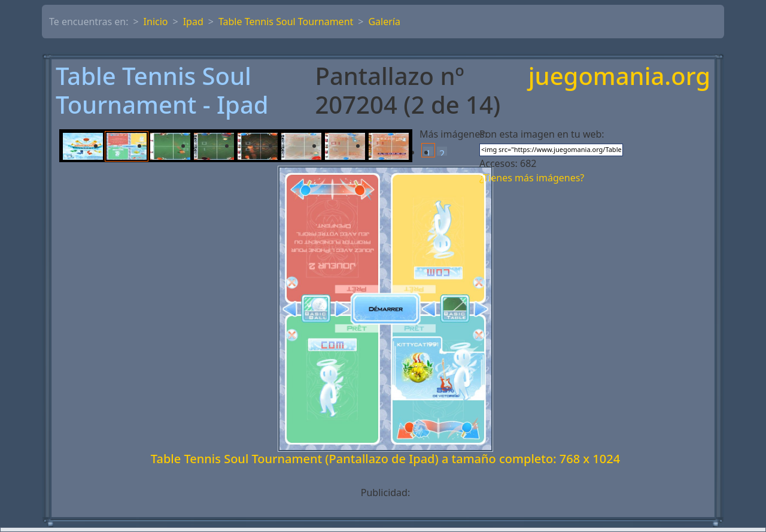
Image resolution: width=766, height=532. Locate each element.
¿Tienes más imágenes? (532, 178)
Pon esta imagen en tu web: (542, 134)
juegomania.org (619, 77)
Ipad (193, 22)
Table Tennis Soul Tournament (286, 22)
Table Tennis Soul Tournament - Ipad (162, 90)
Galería (384, 22)
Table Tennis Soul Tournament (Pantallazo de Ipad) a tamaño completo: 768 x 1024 (385, 459)
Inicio (156, 22)
